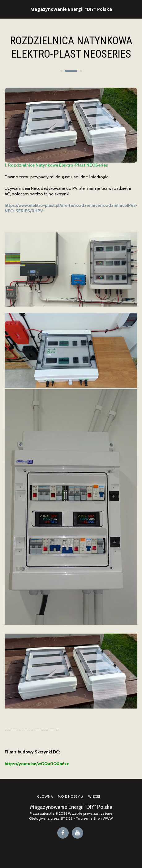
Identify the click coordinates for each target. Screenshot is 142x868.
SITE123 (66, 818)
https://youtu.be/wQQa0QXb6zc (37, 764)
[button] (7, 9)
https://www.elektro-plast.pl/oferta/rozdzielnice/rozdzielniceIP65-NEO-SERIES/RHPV (71, 208)
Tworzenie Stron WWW (94, 818)
